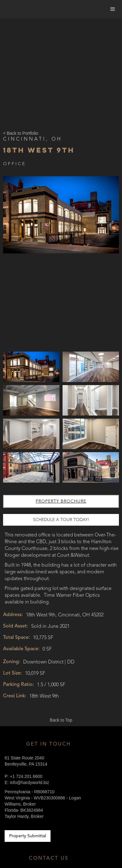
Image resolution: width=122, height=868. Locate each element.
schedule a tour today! (61, 520)
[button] (113, 9)
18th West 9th (39, 150)
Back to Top (61, 720)
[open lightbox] (61, 263)
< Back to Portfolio (21, 133)
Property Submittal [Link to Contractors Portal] (28, 836)
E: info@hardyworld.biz (27, 782)
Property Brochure (61, 501)
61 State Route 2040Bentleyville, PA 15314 (26, 761)
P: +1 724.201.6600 (24, 776)
